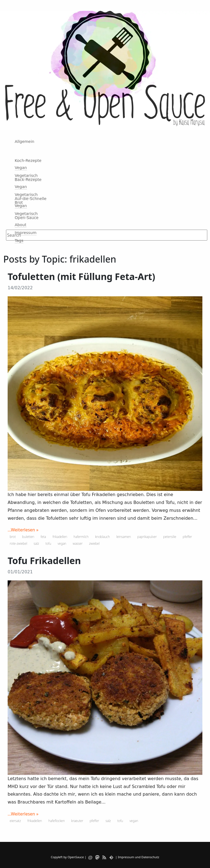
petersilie (170, 537)
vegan (62, 544)
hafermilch (81, 537)
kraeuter (77, 821)
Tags (19, 241)
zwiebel (94, 544)
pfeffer (187, 537)
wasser (78, 544)
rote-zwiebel (19, 544)
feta (43, 537)
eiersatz (15, 821)
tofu (48, 544)
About (21, 225)
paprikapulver (147, 537)
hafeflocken (57, 821)
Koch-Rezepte (28, 161)
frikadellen (60, 537)
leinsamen (124, 537)
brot (13, 537)
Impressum (26, 233)
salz (36, 544)
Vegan (21, 168)
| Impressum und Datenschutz (137, 857)
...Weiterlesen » (23, 530)
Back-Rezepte (28, 180)
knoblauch (102, 537)
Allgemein (25, 141)
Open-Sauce (27, 218)
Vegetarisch (26, 176)
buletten (28, 537)
